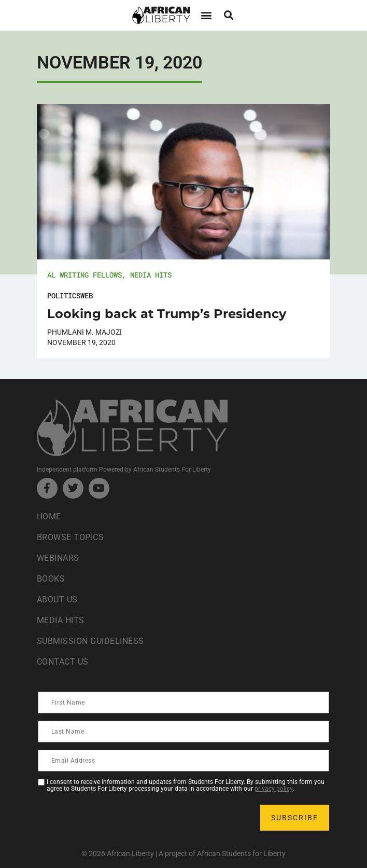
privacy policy (274, 789)
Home (49, 516)
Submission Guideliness (90, 641)
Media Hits (151, 275)
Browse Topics (70, 537)
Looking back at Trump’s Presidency (167, 314)
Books (51, 579)
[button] (206, 15)
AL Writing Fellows (84, 275)
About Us (57, 600)
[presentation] (118, 818)
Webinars (58, 558)
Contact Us (63, 662)
